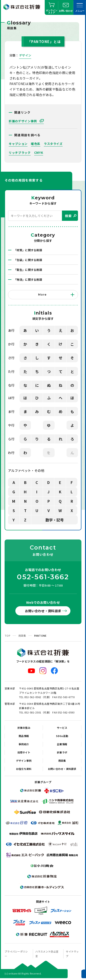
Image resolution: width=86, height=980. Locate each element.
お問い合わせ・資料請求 (43, 611)
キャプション (18, 144)
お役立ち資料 (24, 769)
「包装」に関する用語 (28, 260)
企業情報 (62, 744)
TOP (7, 636)
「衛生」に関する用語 (28, 270)
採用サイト (24, 752)
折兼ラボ (62, 752)
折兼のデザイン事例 (23, 121)
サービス (62, 728)
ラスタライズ (53, 144)
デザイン (25, 55)
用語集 (22, 636)
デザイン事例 (24, 761)
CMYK (39, 153)
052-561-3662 (43, 577)
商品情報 (24, 736)
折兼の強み (24, 728)
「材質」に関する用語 (28, 250)
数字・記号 (55, 520)
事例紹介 (24, 744)
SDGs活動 (62, 736)
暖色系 (36, 144)
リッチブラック (20, 153)
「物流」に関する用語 (28, 279)
